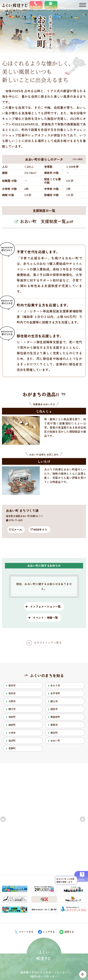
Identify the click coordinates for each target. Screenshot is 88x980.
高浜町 (12, 741)
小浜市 (12, 733)
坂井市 (12, 693)
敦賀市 (54, 725)
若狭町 (12, 748)
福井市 (12, 685)
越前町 (12, 725)
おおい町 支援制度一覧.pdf (47, 221)
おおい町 (55, 741)
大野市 (12, 701)
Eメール (17, 529)
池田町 (12, 717)
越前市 (54, 709)
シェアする (46, 932)
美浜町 (54, 733)
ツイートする (24, 932)
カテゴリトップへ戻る (48, 642)
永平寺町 (55, 693)
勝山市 (54, 701)
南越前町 (55, 717)
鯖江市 (12, 709)
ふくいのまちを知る (47, 675)
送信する (67, 932)
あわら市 (55, 685)
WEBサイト (40, 529)
